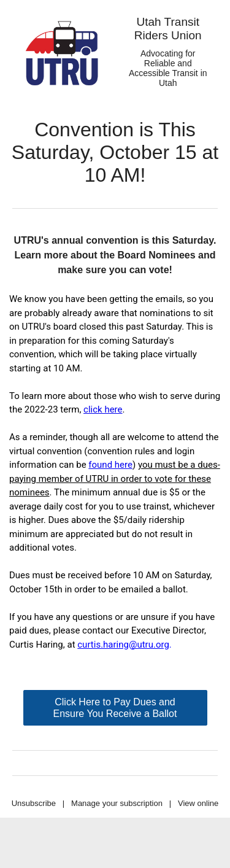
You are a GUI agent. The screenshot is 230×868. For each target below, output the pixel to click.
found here (110, 465)
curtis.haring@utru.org (123, 645)
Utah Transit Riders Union (168, 29)
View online (198, 803)
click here (103, 409)
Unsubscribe (34, 803)
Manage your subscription (117, 803)
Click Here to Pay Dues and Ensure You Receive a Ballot (115, 708)
